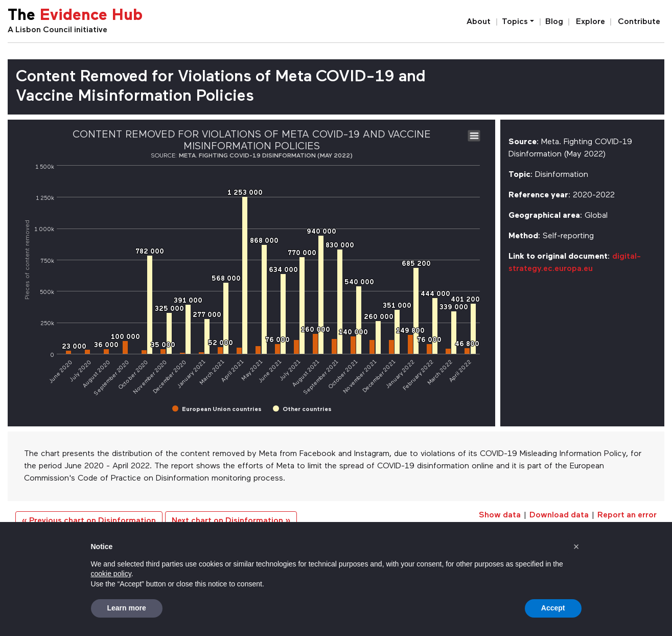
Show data (500, 515)
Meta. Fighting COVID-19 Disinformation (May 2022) (266, 156)
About (479, 22)
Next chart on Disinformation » (231, 521)
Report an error (627, 515)
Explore (590, 22)
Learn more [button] (127, 608)
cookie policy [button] (111, 574)
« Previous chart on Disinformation (89, 521)
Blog (554, 22)
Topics (515, 22)
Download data (559, 515)
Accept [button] (553, 608)
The (75, 16)
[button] (576, 547)
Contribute (639, 22)
